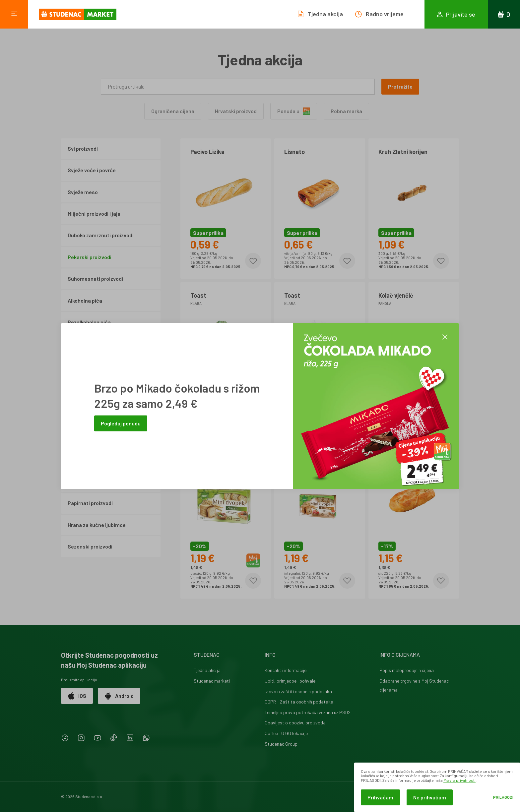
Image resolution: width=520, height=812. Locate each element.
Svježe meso (83, 192)
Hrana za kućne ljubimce (97, 525)
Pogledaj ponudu (121, 423)
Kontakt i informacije (286, 670)
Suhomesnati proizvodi (95, 279)
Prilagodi (503, 797)
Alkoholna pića (85, 300)
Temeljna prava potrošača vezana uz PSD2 (308, 712)
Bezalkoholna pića (89, 322)
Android (119, 696)
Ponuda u (294, 111)
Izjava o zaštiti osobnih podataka (298, 691)
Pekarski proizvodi (90, 257)
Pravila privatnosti (459, 780)
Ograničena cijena (173, 111)
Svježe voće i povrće (92, 170)
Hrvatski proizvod (236, 111)
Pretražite (400, 86)
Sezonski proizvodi (90, 546)
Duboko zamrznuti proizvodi (101, 235)
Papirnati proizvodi (90, 503)
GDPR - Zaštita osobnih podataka (299, 702)
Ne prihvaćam (430, 797)
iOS (77, 696)
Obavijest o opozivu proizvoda (295, 723)
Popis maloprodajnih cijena (407, 670)
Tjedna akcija (207, 670)
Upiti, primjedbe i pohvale (290, 681)
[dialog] (437, 787)
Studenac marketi (212, 681)
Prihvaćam (380, 797)
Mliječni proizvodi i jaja (94, 214)
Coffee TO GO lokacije (286, 733)
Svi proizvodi (83, 148)
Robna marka (346, 111)
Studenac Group (281, 744)
